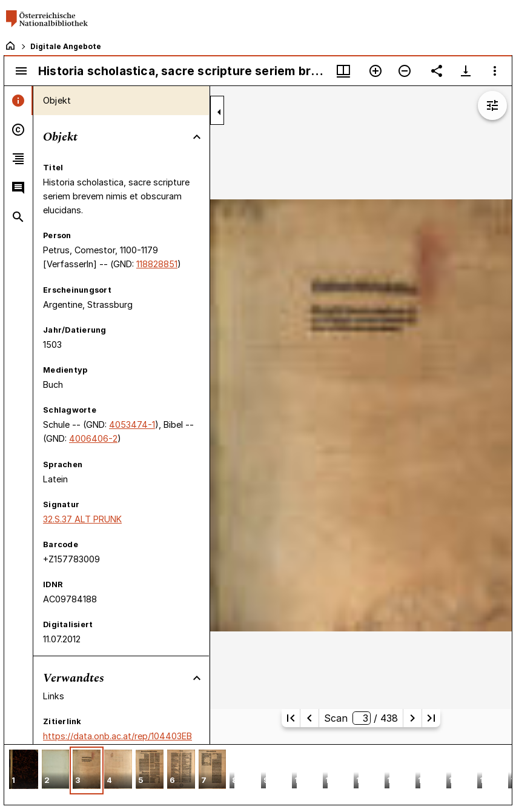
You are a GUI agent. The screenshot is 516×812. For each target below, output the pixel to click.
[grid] (258, 774)
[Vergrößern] (375, 71)
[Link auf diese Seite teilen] (437, 71)
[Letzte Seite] (431, 718)
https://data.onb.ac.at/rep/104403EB (117, 736)
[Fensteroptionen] (495, 71)
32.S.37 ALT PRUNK (82, 519)
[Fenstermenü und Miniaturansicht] (343, 71)
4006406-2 (93, 438)
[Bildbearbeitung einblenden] (492, 105)
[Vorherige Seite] (309, 718)
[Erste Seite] (291, 718)
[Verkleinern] (405, 71)
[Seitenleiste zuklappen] (219, 112)
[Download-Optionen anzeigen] (466, 71)
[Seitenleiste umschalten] (21, 71)
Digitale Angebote (66, 46)
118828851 (157, 264)
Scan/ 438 (361, 718)
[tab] (18, 101)
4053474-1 (132, 424)
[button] (24, 770)
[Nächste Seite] (412, 718)
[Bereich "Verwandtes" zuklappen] (197, 678)
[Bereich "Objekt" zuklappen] (197, 137)
